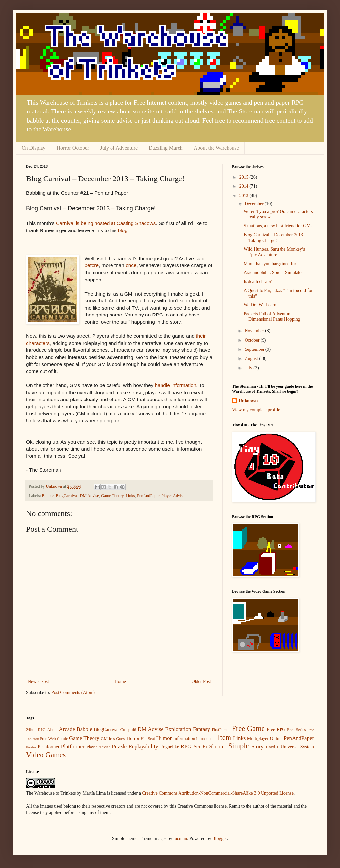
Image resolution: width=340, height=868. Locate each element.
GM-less (108, 739)
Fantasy (201, 729)
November (255, 331)
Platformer (73, 747)
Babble (48, 496)
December (255, 204)
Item (224, 737)
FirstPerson (221, 730)
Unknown (248, 401)
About (52, 730)
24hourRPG (36, 730)
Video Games (46, 755)
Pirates (31, 747)
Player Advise (173, 496)
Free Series (297, 730)
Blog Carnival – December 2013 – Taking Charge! (275, 238)
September (255, 349)
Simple (238, 746)
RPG (186, 747)
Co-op (125, 730)
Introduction (206, 739)
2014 (245, 186)
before (92, 265)
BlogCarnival (67, 496)
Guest (121, 739)
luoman (180, 838)
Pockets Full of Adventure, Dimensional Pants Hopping (272, 316)
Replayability (143, 747)
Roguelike (170, 747)
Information (184, 738)
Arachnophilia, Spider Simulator (273, 272)
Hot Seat (148, 739)
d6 (134, 730)
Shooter (217, 747)
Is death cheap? (258, 282)
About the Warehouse (216, 148)
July (249, 368)
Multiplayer (258, 738)
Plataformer (48, 747)
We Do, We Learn (260, 305)
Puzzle (119, 747)
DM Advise (89, 496)
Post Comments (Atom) (73, 693)
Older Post (201, 681)
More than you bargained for (270, 264)
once (131, 265)
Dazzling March (166, 148)
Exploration (178, 729)
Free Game (248, 729)
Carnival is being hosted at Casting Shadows (106, 223)
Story (257, 747)
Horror (133, 738)
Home (120, 681)
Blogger (219, 838)
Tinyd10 (272, 747)
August (252, 358)
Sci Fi (200, 747)
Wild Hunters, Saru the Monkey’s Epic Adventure (274, 252)
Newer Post (38, 681)
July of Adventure (119, 148)
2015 (245, 177)
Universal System (297, 747)
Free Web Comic (54, 739)
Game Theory (112, 496)
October (253, 340)
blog (123, 230)
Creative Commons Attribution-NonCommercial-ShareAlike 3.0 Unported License (218, 793)
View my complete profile (256, 410)
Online (276, 738)
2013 (245, 196)
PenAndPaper (148, 496)
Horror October (73, 148)
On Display (34, 148)
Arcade (67, 729)
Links (130, 496)
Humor (164, 738)
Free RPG (276, 730)
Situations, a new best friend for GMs (278, 226)
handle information (176, 385)
